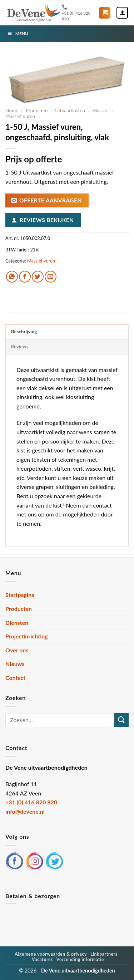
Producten (37, 111)
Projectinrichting (27, 636)
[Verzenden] (121, 720)
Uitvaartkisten (70, 111)
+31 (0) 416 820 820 (76, 12)
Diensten (17, 623)
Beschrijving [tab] (24, 332)
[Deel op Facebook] (25, 277)
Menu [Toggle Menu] (18, 33)
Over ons (17, 650)
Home (12, 111)
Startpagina (20, 595)
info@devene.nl (25, 811)
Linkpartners (104, 954)
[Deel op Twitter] (38, 277)
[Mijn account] (122, 13)
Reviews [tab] (20, 347)
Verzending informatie (80, 959)
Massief (101, 111)
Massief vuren (20, 116)
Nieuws (15, 664)
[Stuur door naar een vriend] (51, 277)
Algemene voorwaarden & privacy (51, 954)
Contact (15, 678)
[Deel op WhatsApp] (12, 277)
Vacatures (42, 959)
